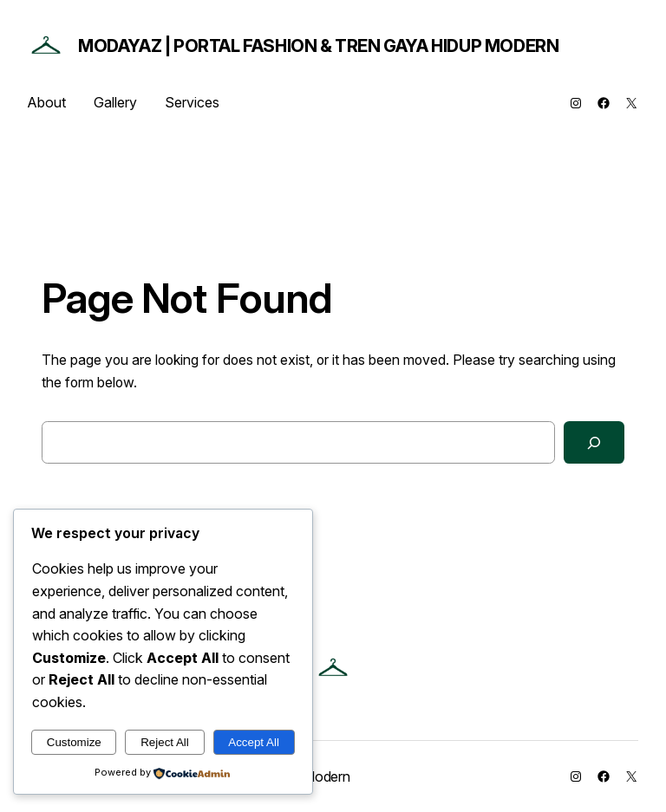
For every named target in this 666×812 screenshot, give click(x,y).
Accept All (254, 742)
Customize (74, 742)
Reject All (165, 742)
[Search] (594, 442)
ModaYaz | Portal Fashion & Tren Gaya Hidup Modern (318, 46)
